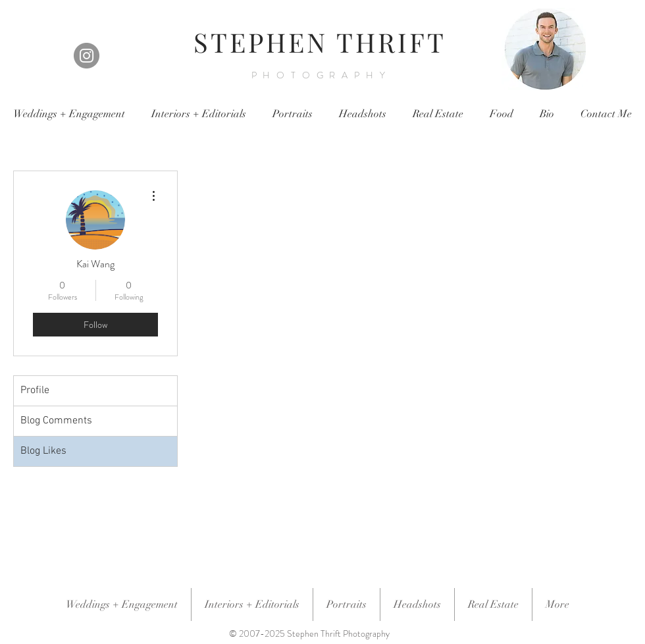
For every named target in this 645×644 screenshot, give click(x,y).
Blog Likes (43, 451)
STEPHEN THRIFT (320, 42)
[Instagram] (87, 56)
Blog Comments (56, 421)
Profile (35, 390)
